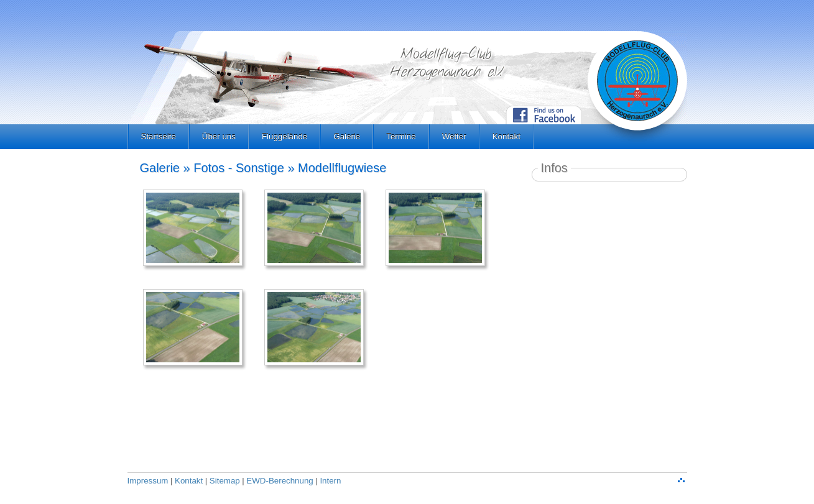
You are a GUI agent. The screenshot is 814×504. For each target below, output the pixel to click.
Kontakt (506, 136)
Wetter (454, 136)
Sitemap (225, 481)
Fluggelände (284, 136)
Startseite (159, 136)
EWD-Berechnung (280, 481)
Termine (401, 136)
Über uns (219, 136)
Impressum (148, 481)
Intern (330, 481)
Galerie (347, 136)
